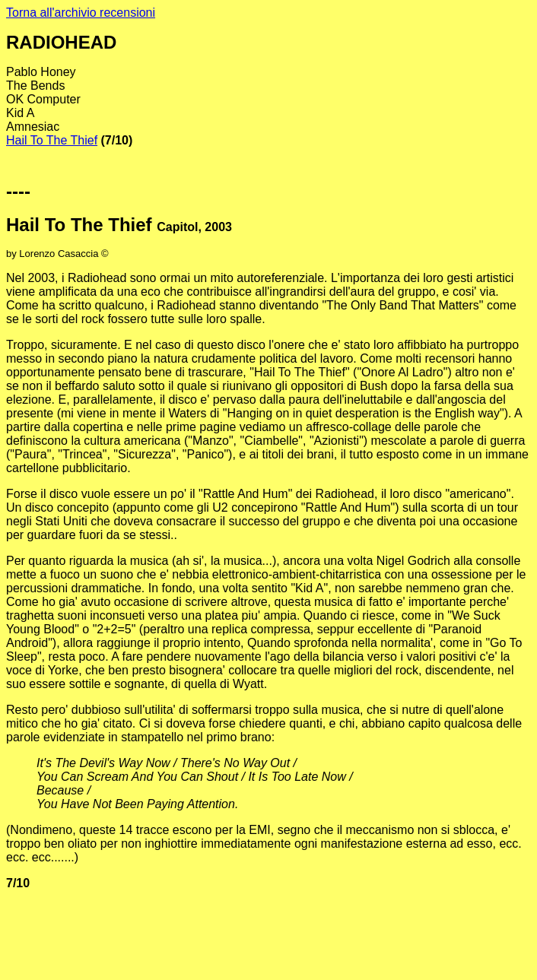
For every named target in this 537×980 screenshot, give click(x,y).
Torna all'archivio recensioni (81, 13)
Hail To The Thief (52, 140)
